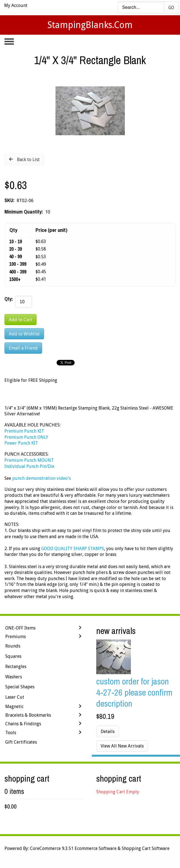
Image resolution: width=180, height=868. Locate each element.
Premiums (16, 637)
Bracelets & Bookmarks (28, 715)
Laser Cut (15, 697)
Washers (14, 677)
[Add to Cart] (21, 320)
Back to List (28, 160)
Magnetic (14, 707)
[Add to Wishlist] (24, 334)
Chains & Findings (23, 724)
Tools (11, 733)
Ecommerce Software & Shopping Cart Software (122, 848)
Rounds (13, 646)
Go (171, 8)
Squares (13, 656)
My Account (16, 5)
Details (108, 732)
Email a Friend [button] (23, 348)
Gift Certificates (21, 742)
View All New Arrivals (122, 746)
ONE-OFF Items (20, 628)
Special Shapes (20, 687)
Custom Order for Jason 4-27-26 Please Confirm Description (134, 692)
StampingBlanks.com (90, 25)
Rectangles (16, 667)
